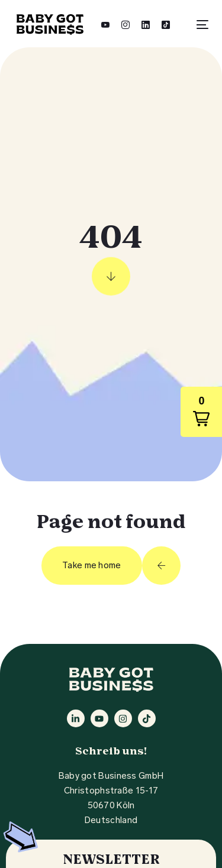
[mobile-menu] (198, 25)
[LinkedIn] (146, 24)
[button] (201, 412)
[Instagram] (126, 24)
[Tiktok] (166, 24)
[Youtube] (105, 24)
